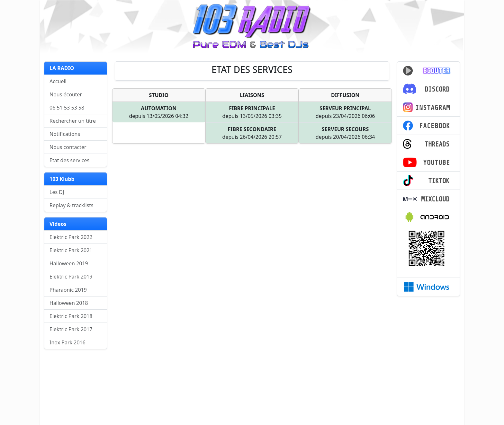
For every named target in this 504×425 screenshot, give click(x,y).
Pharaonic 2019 (68, 290)
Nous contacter (68, 147)
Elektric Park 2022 (71, 237)
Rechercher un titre (73, 121)
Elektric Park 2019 (71, 277)
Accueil (58, 81)
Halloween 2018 (69, 303)
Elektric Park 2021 (71, 250)
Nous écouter (66, 94)
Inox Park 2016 (67, 342)
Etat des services (69, 160)
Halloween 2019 (69, 263)
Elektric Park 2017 (71, 329)
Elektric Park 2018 (71, 316)
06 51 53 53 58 (67, 108)
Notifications (65, 134)
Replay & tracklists (72, 205)
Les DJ (57, 192)
